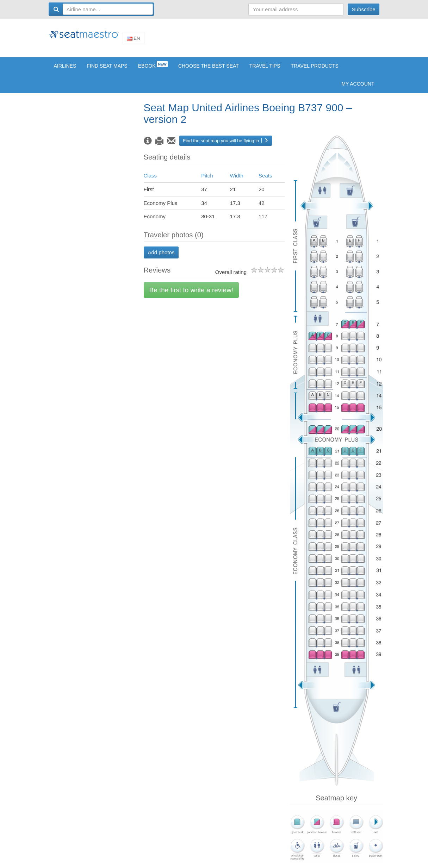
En (134, 41)
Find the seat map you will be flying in (226, 146)
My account (358, 89)
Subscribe (364, 9)
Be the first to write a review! (191, 295)
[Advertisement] (252, 40)
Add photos (161, 258)
